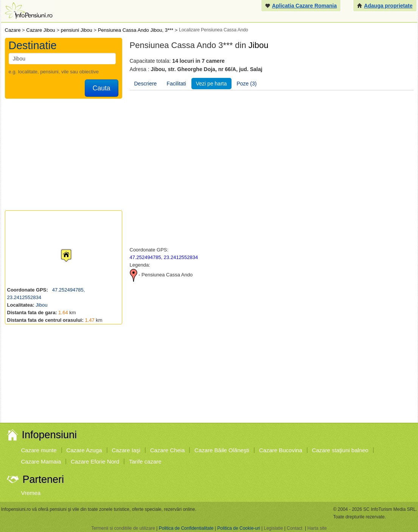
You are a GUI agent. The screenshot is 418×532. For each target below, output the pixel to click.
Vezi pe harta (211, 84)
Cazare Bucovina (281, 450)
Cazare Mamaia (41, 461)
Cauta (102, 88)
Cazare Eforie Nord (95, 461)
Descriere (146, 84)
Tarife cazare (145, 461)
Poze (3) (247, 84)
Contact (294, 528)
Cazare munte (39, 450)
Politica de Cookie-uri (239, 528)
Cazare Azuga (84, 450)
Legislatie (273, 528)
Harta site (317, 528)
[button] (60, 248)
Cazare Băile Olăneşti (222, 450)
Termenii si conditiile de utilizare (123, 528)
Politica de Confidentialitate (186, 528)
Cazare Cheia (168, 450)
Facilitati (176, 84)
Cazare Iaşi (126, 450)
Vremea (31, 493)
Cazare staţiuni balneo (340, 450)
